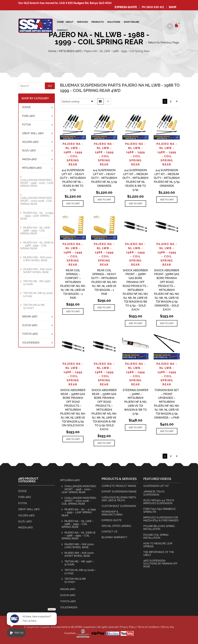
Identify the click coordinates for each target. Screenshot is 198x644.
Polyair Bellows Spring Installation (159, 528)
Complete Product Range (119, 486)
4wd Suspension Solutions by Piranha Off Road (160, 564)
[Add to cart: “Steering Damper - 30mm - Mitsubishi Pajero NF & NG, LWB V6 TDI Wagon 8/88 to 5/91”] (136, 427)
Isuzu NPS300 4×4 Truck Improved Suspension (159, 502)
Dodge (26, 107)
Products (98, 22)
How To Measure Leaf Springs (158, 545)
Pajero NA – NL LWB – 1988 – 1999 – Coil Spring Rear (78, 524)
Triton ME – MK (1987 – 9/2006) (79, 563)
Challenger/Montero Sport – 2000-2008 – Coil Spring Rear (79, 501)
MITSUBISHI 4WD (70, 51)
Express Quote (126, 7)
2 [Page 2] (171, 101)
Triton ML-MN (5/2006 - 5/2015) (39, 295)
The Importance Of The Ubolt (159, 554)
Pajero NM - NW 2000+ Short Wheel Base (38, 271)
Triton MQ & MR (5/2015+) (34, 306)
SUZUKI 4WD (30, 325)
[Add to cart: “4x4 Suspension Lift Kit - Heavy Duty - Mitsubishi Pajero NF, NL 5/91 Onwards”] (104, 200)
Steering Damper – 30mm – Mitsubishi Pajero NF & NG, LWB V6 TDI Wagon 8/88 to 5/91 (136, 402)
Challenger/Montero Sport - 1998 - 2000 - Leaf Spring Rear (37, 183)
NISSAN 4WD (30, 317)
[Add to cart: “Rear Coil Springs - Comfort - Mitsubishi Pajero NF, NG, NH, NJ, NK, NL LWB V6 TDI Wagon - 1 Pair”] (73, 311)
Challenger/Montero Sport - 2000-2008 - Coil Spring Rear (36, 201)
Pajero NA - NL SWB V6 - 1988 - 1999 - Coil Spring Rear (37, 245)
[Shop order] (78, 101)
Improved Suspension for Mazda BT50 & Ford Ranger (161, 519)
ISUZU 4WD (29, 151)
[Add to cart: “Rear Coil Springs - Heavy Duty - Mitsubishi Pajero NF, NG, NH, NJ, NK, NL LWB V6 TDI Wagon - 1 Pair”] (104, 307)
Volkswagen (31, 343)
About (69, 22)
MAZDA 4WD (29, 159)
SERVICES (82, 22)
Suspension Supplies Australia (44, 627)
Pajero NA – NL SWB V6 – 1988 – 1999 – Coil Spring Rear (78, 535)
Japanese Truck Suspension (154, 493)
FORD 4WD (29, 116)
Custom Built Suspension (119, 506)
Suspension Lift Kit (156, 486)
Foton (26, 125)
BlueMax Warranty (114, 537)
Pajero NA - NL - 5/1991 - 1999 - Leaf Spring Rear (37, 216)
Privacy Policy (128, 627)
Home (60, 22)
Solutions (114, 22)
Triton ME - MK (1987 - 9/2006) (38, 283)
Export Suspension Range (119, 492)
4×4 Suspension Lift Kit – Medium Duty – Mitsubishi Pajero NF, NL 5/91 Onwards (167, 178)
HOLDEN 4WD (30, 142)
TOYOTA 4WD (30, 334)
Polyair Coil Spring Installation (156, 536)
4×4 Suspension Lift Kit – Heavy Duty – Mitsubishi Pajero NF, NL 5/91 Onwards (104, 178)
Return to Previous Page (164, 43)
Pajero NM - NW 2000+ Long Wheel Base (38, 259)
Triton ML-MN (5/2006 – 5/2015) (80, 571)
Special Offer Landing (116, 526)
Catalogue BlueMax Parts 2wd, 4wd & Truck (119, 499)
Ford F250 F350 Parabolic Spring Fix (160, 510)
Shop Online (131, 22)
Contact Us (109, 532)
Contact (62, 30)
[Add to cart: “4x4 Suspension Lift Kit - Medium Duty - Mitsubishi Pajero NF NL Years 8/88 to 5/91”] (136, 204)
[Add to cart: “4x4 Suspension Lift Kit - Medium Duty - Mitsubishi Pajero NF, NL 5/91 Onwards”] (167, 200)
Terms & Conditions (148, 627)
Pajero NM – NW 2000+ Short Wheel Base (79, 554)
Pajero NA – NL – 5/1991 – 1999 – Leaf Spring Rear (79, 512)
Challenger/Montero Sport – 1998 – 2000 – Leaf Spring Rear (79, 489)
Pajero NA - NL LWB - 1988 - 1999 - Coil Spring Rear (36, 231)
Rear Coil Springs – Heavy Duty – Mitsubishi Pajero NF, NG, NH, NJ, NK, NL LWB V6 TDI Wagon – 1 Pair (104, 282)
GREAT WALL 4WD (33, 133)
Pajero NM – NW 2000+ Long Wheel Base (79, 546)
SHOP (173, 7)
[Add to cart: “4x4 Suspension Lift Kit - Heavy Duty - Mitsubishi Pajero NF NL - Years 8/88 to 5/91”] (73, 204)
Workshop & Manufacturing (112, 513)
